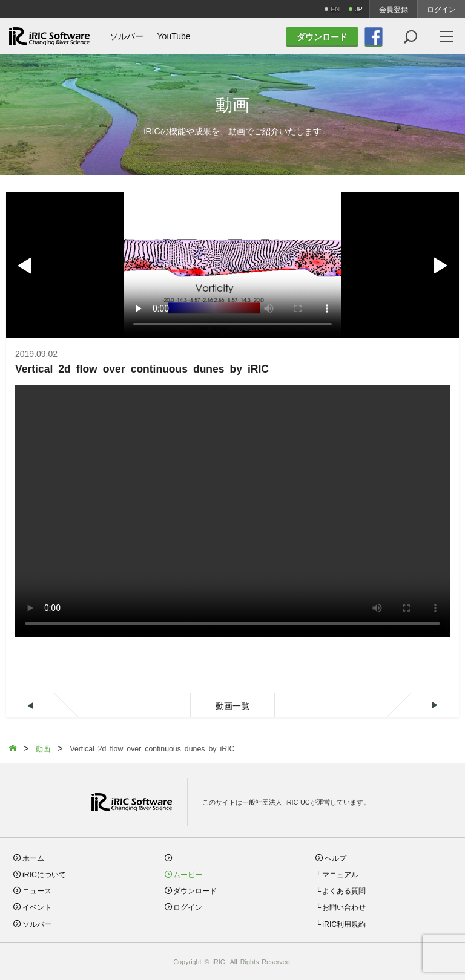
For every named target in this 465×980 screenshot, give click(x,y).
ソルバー (37, 923)
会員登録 (394, 9)
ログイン (441, 9)
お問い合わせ (344, 906)
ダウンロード (195, 890)
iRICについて (44, 874)
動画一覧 (232, 705)
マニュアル (340, 874)
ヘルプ (335, 857)
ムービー (188, 874)
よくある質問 (344, 890)
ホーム (33, 857)
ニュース (37, 890)
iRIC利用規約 (344, 923)
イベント (37, 906)
